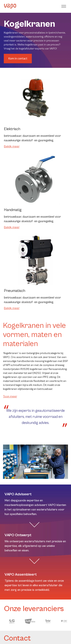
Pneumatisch (15, 291)
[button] (64, 6)
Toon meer (10, 396)
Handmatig (13, 210)
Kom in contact (18, 58)
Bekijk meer (12, 146)
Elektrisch (12, 129)
